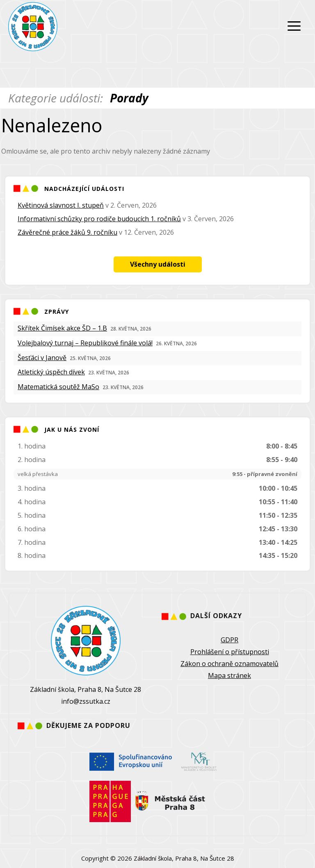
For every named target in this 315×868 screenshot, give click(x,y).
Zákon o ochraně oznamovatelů (229, 664)
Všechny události (158, 264)
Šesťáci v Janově (42, 358)
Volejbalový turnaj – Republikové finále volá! (85, 343)
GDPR (229, 640)
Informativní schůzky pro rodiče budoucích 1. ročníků (99, 219)
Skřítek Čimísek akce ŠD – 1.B (62, 328)
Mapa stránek (229, 675)
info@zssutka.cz (86, 701)
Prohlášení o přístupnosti (230, 652)
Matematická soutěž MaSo (58, 387)
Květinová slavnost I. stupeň (61, 205)
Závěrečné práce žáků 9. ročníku (67, 232)
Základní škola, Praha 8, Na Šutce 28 (184, 858)
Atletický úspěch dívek (51, 372)
